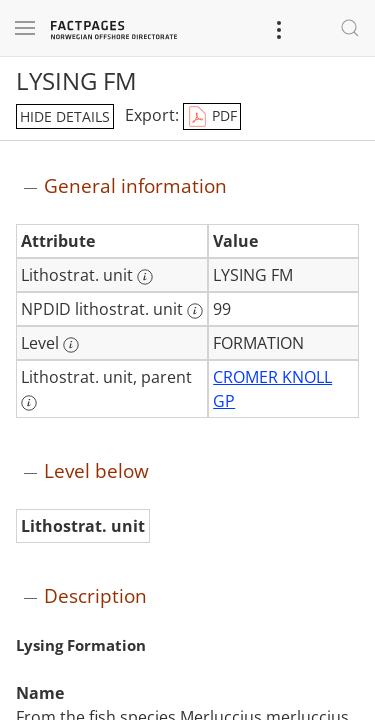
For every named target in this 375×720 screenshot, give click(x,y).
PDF (212, 117)
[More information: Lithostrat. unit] (145, 277)
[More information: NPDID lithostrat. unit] (195, 311)
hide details (65, 116)
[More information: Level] (71, 345)
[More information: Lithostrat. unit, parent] (29, 403)
